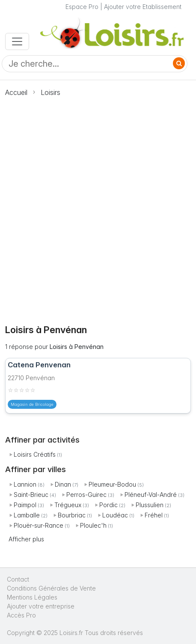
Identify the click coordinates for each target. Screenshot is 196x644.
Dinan (63, 484)
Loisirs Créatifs (35, 454)
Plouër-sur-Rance (39, 525)
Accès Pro (21, 615)
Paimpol (25, 505)
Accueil (16, 92)
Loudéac (115, 515)
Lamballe (27, 515)
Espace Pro (82, 7)
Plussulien (150, 505)
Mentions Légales (32, 597)
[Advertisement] (98, 206)
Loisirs (50, 92)
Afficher (26, 539)
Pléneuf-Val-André (151, 495)
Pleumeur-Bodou (112, 484)
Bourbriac (72, 515)
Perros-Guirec (86, 495)
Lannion (25, 484)
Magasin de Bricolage (32, 404)
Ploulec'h (93, 525)
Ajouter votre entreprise (42, 606)
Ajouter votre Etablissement (143, 7)
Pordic (108, 505)
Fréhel (154, 515)
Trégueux (68, 505)
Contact (18, 579)
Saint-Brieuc (31, 495)
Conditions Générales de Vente (51, 588)
